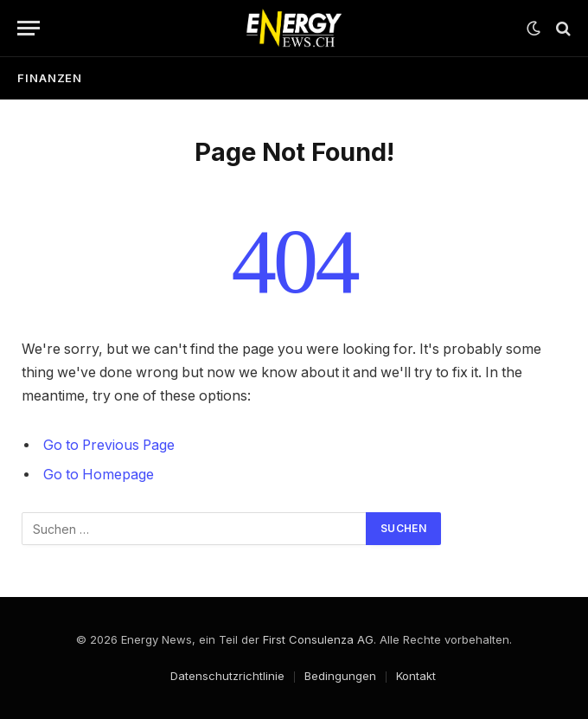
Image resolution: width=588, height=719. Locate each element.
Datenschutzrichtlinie (227, 676)
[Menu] (29, 28)
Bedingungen (340, 676)
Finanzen (50, 78)
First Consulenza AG (318, 639)
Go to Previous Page (109, 445)
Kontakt (416, 676)
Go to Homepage (99, 475)
